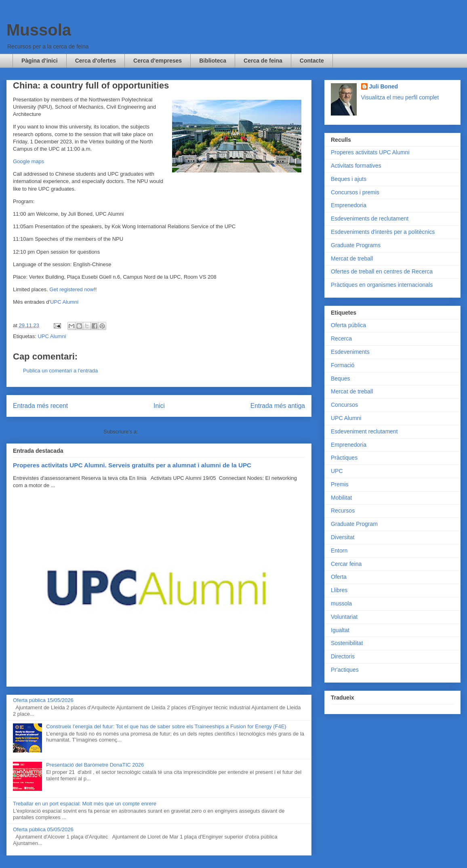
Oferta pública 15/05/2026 (43, 700)
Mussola (39, 30)
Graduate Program (354, 524)
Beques (340, 378)
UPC (337, 471)
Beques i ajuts (349, 179)
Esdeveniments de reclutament (370, 219)
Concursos (344, 405)
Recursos (343, 511)
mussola (341, 603)
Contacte (312, 61)
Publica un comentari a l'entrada (60, 371)
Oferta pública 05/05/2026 (43, 829)
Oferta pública (348, 325)
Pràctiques (344, 458)
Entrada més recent (40, 406)
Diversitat (343, 537)
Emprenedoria (349, 205)
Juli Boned (384, 86)
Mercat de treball (352, 259)
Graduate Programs (356, 245)
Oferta (339, 577)
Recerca (341, 338)
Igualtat (340, 630)
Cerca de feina (263, 61)
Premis (340, 484)
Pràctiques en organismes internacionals (382, 285)
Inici (159, 406)
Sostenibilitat (347, 643)
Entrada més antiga (278, 406)
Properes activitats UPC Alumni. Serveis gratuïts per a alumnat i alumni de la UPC (132, 465)
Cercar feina (346, 564)
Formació (343, 365)
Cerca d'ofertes (96, 61)
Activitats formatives (356, 166)
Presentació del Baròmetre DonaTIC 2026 (95, 765)
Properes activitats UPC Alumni (370, 152)
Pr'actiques (345, 670)
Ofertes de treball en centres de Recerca (382, 271)
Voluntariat (344, 617)
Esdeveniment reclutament (364, 431)
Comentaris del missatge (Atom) (177, 432)
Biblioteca (213, 61)
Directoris (343, 656)
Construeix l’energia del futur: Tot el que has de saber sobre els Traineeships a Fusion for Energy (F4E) (166, 726)
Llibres (339, 590)
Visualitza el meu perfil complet (400, 97)
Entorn (339, 551)
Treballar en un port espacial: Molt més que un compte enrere (85, 804)
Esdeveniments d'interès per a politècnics (383, 232)
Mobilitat (341, 498)
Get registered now (72, 289)
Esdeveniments (350, 352)
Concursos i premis (355, 192)
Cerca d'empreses (158, 61)
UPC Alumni (64, 302)
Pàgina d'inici (40, 61)
